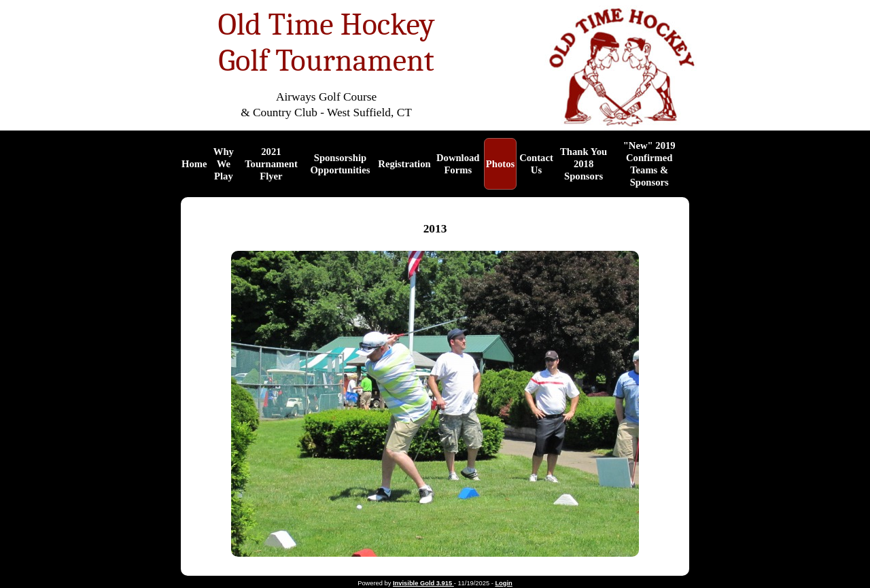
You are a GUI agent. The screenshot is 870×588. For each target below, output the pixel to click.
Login (503, 583)
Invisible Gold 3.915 (423, 583)
